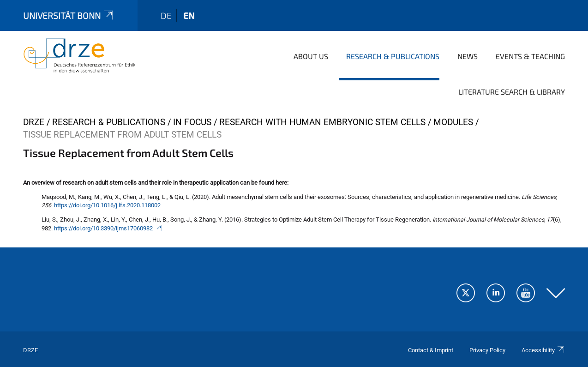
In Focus (192, 122)
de (166, 15)
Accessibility (543, 350)
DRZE (34, 122)
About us (311, 56)
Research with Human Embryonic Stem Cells (322, 122)
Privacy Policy (487, 350)
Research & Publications (393, 56)
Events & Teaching (530, 56)
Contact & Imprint (431, 350)
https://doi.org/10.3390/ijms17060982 (108, 228)
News (468, 56)
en (189, 15)
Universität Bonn (69, 15)
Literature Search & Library (512, 92)
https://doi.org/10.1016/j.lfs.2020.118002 (107, 205)
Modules (453, 122)
